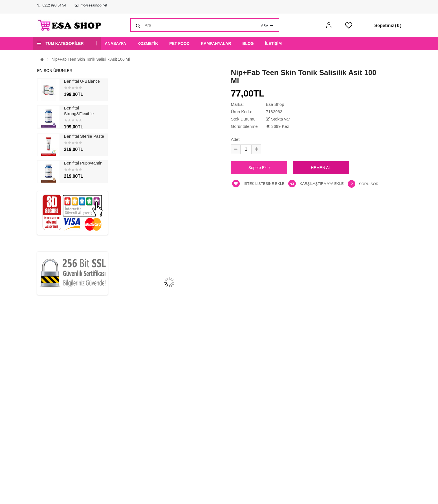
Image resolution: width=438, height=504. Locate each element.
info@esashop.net (93, 5)
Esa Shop (275, 104)
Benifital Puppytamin (83, 163)
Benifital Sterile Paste (84, 136)
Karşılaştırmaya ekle (316, 184)
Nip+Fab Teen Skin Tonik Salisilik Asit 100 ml (91, 59)
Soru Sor (369, 184)
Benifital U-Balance (82, 81)
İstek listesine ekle (258, 184)
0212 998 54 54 (54, 5)
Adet (235, 139)
